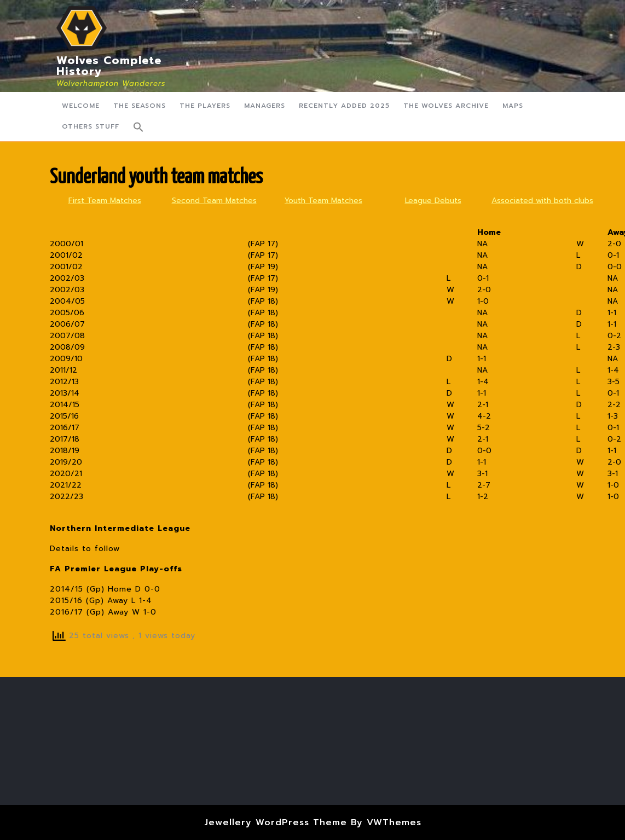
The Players (205, 106)
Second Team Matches (214, 201)
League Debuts (433, 201)
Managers (265, 106)
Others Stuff (91, 126)
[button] (138, 127)
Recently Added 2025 (344, 106)
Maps (513, 106)
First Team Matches (105, 201)
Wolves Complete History (109, 66)
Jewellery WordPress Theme (276, 822)
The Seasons (140, 106)
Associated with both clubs (542, 201)
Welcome (81, 106)
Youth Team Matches (323, 201)
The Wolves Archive (446, 106)
